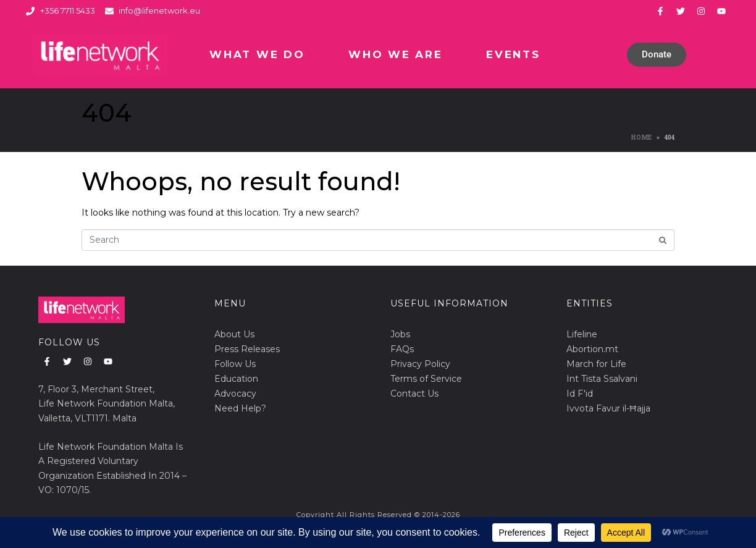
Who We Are (395, 54)
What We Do (257, 54)
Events (513, 54)
